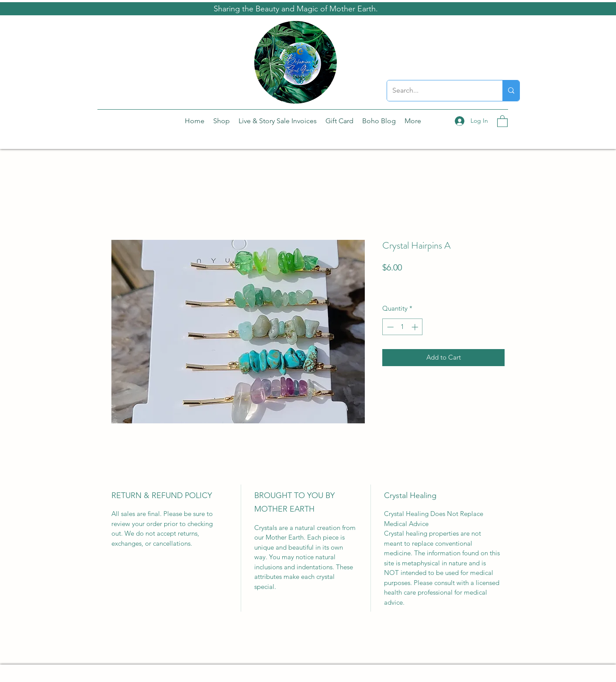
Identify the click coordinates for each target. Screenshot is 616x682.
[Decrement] (389, 327)
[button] (502, 121)
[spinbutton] (403, 327)
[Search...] (438, 91)
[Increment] (416, 327)
